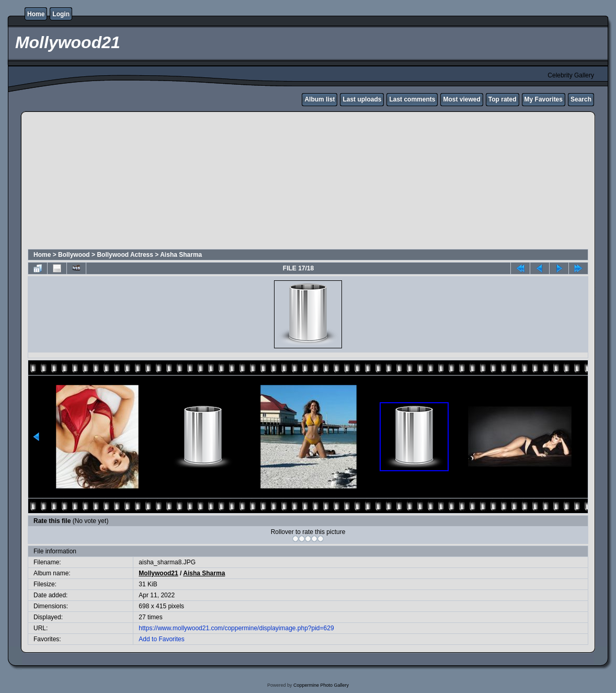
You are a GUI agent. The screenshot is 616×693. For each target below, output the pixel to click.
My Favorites (544, 99)
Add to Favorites (161, 639)
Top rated (503, 99)
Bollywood (74, 255)
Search (581, 99)
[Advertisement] (281, 182)
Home (36, 14)
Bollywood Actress (125, 255)
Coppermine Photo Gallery (321, 685)
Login (61, 14)
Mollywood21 (158, 573)
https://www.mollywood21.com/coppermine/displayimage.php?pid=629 (236, 628)
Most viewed (461, 99)
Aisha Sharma (181, 255)
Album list (320, 99)
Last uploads (362, 99)
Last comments (412, 99)
